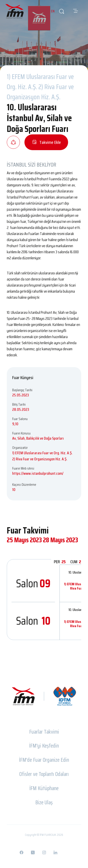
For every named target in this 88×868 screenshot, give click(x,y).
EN (53, 11)
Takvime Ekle (46, 142)
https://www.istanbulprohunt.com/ (38, 474)
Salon (33, 583)
